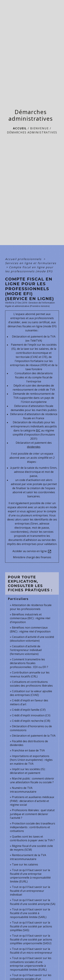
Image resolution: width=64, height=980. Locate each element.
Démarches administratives (32, 132)
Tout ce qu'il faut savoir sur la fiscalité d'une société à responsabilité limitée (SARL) (30, 913)
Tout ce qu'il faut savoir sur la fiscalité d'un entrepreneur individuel (30, 891)
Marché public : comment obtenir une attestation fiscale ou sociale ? (32, 780)
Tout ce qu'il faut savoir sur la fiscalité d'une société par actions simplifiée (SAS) (31, 926)
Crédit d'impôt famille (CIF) (29, 710)
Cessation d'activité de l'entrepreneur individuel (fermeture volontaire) (26, 650)
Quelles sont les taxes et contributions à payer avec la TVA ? (32, 838)
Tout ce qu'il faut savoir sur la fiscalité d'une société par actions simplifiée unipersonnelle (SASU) (31, 939)
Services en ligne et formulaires (31, 263)
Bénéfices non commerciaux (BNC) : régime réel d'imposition (30, 629)
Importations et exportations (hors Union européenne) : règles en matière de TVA (31, 760)
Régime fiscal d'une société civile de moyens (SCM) (31, 848)
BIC (38, 430)
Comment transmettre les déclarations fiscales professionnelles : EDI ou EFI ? (29, 663)
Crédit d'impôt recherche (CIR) (31, 721)
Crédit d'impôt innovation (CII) (31, 715)
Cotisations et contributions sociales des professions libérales (31, 684)
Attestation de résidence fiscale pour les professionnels (31, 607)
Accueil (20, 128)
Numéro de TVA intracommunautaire (23, 790)
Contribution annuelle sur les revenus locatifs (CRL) (30, 674)
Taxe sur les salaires (25, 864)
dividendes (34, 447)
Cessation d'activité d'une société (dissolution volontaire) (32, 639)
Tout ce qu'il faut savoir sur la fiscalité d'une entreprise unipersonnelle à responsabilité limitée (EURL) (30, 876)
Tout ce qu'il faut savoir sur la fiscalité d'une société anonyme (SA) (33, 902)
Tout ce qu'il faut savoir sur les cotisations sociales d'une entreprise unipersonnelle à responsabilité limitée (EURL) (31, 964)
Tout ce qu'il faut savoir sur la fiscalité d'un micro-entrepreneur (31, 951)
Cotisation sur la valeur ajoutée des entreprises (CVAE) (31, 693)
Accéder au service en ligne (32, 551)
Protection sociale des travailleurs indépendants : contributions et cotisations (33, 827)
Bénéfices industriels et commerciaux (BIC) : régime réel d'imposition (30, 618)
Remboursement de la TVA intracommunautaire (28, 857)
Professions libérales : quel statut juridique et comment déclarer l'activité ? (32, 814)
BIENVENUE (40, 128)
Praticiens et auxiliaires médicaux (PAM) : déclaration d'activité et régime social (32, 801)
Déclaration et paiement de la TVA (34, 736)
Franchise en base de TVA (28, 750)
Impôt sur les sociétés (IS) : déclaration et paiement (28, 771)
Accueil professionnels (24, 259)
